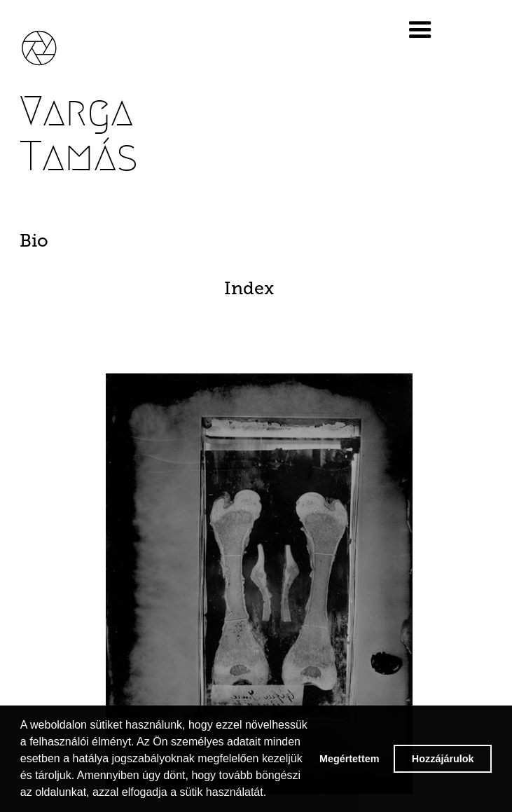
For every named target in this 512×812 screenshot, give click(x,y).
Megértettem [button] (350, 759)
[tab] (259, 241)
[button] (439, 30)
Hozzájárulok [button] (443, 759)
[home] (49, 41)
